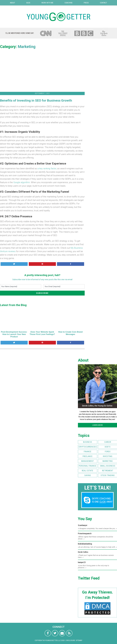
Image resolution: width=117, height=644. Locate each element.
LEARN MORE (98, 425)
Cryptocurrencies (88, 447)
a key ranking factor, (47, 168)
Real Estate (88, 471)
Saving (88, 475)
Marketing (27, 47)
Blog (28, 3)
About (13, 3)
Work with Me (47, 3)
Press (86, 3)
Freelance (88, 456)
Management (88, 461)
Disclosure (71, 640)
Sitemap (79, 640)
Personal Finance (88, 466)
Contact (103, 3)
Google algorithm (22, 182)
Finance (88, 452)
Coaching (68, 3)
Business (88, 442)
